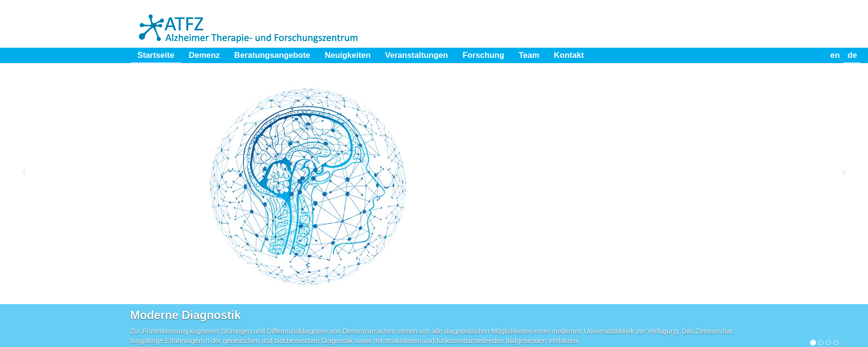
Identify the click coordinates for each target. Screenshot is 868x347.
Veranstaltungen (417, 55)
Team (529, 55)
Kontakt (569, 55)
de (852, 55)
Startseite (156, 55)
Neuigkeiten (347, 55)
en (835, 55)
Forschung (483, 55)
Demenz (204, 55)
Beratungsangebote (272, 55)
